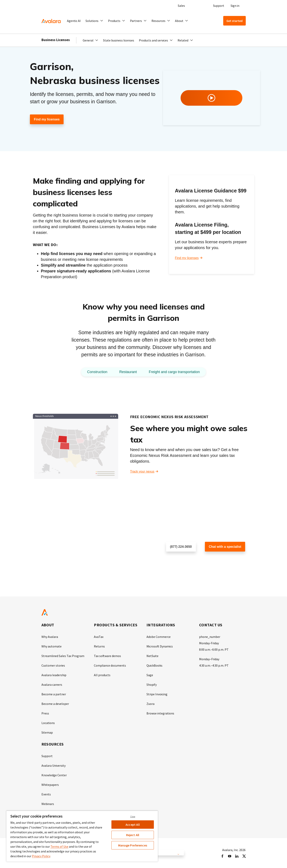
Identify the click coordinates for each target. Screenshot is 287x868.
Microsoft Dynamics (160, 646)
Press (45, 713)
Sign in (235, 6)
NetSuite (152, 656)
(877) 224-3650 (181, 547)
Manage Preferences (133, 845)
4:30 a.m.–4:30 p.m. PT (214, 665)
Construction (97, 372)
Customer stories (53, 665)
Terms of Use (59, 846)
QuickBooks (154, 665)
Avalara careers (52, 685)
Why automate (52, 646)
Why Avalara (50, 637)
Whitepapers (50, 785)
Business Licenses (56, 40)
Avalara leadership (54, 675)
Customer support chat (221, 560)
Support (219, 6)
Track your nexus (142, 471)
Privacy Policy (41, 856)
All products (102, 675)
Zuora (150, 704)
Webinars (48, 804)
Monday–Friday (209, 659)
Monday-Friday (209, 643)
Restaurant (128, 372)
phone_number (210, 637)
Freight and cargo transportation (174, 372)
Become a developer (55, 704)
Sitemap (47, 732)
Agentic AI (74, 21)
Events (46, 794)
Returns (99, 646)
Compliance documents (110, 665)
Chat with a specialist (225, 547)
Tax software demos (107, 656)
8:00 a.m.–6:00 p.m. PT (214, 649)
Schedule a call (177, 560)
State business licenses (119, 40)
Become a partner (54, 694)
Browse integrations (160, 713)
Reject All (133, 835)
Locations (48, 723)
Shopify (152, 685)
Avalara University (54, 766)
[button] (94, 21)
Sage (150, 675)
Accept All (133, 825)
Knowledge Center (54, 775)
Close (133, 817)
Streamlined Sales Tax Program (63, 656)
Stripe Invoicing (157, 694)
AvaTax (99, 637)
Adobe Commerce (159, 637)
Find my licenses (47, 119)
